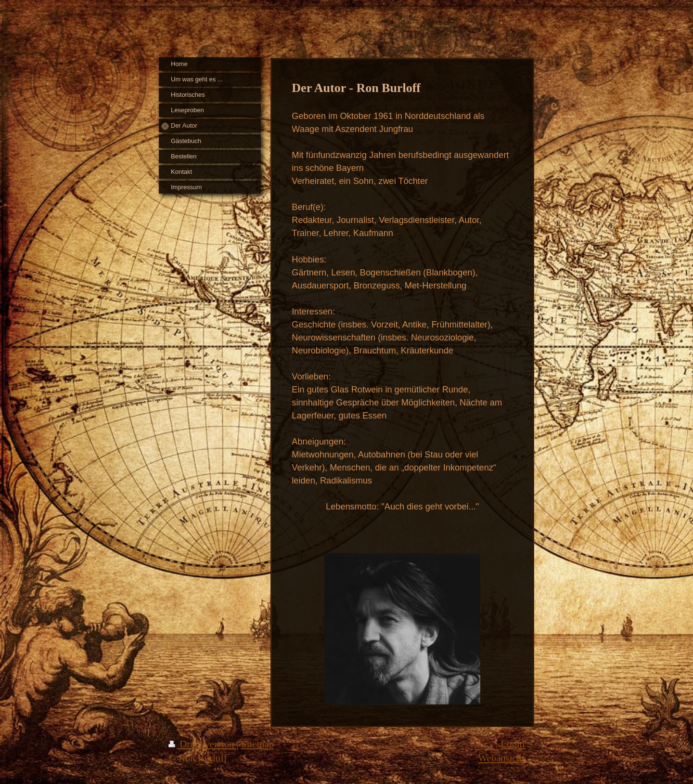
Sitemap (257, 744)
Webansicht (501, 758)
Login (513, 744)
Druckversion (203, 744)
